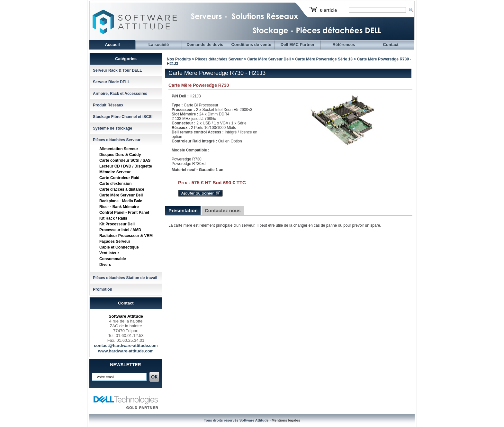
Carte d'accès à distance (122, 189)
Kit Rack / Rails (113, 218)
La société (159, 45)
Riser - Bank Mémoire (119, 207)
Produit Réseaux (108, 105)
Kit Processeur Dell (117, 224)
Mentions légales (286, 420)
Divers (105, 265)
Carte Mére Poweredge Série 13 (324, 59)
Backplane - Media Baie (121, 201)
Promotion (103, 289)
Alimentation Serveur (119, 149)
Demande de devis (205, 45)
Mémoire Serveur (115, 172)
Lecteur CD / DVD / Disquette (126, 166)
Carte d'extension (115, 184)
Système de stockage (113, 128)
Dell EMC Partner (297, 45)
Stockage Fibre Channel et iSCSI (123, 117)
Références (344, 45)
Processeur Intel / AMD (120, 230)
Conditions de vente (251, 45)
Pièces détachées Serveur (117, 140)
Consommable (113, 259)
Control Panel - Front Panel (124, 213)
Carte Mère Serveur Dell (121, 195)
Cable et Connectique (119, 247)
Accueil (112, 45)
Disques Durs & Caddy (120, 155)
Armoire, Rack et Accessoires (120, 94)
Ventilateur (109, 253)
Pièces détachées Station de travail (125, 278)
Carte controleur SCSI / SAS (125, 160)
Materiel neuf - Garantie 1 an (198, 170)
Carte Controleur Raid (119, 178)
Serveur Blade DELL (111, 82)
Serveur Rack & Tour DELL (117, 70)
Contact (391, 45)
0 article (328, 10)
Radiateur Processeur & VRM (126, 236)
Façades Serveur (115, 241)
